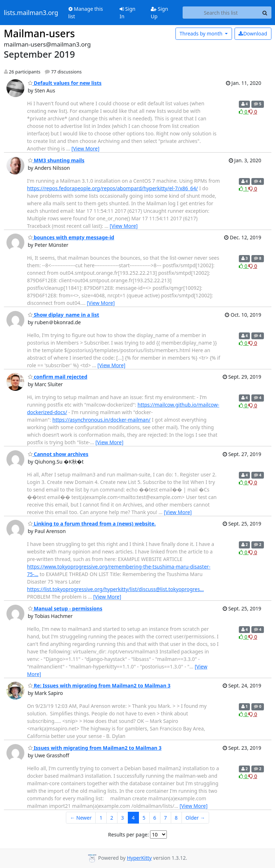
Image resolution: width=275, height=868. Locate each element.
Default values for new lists (65, 83)
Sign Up (159, 13)
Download (253, 33)
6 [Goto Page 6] (155, 818)
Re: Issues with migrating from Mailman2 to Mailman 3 (99, 685)
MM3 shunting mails (56, 160)
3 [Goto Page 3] (122, 818)
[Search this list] (221, 13)
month (201, 33)
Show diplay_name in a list (64, 315)
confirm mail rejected (58, 377)
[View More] (86, 148)
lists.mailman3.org (31, 13)
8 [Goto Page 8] (176, 818)
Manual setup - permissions (65, 608)
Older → (195, 818)
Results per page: (129, 835)
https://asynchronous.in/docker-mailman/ (101, 420)
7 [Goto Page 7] (165, 818)
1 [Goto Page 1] (101, 818)
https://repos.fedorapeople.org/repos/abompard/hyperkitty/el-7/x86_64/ (113, 188)
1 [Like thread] (244, 189)
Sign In (127, 13)
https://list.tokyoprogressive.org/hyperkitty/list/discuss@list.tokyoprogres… (116, 589)
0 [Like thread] (244, 112)
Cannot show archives (58, 454)
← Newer (81, 818)
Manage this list (86, 13)
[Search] (265, 13)
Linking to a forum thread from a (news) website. (92, 524)
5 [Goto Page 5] (144, 818)
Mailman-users (40, 33)
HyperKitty (139, 858)
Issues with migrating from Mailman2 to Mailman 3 (95, 748)
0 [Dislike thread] (253, 112)
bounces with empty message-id (71, 237)
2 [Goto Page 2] (112, 818)
